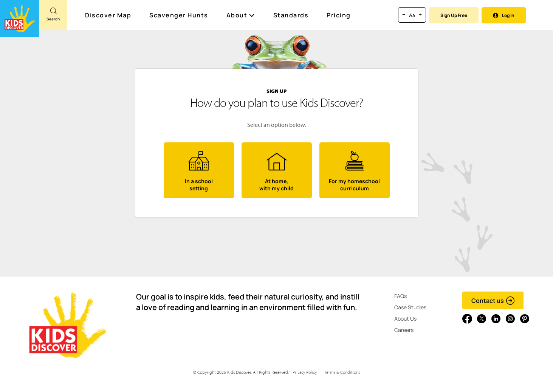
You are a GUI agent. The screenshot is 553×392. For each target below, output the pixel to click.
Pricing (339, 15)
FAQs (400, 296)
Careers (404, 330)
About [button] (241, 15)
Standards (291, 15)
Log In (504, 15)
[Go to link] (20, 19)
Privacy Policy (305, 372)
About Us (405, 319)
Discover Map (109, 15)
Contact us (493, 301)
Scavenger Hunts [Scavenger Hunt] (179, 15)
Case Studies (410, 307)
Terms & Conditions (342, 372)
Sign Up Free (454, 15)
